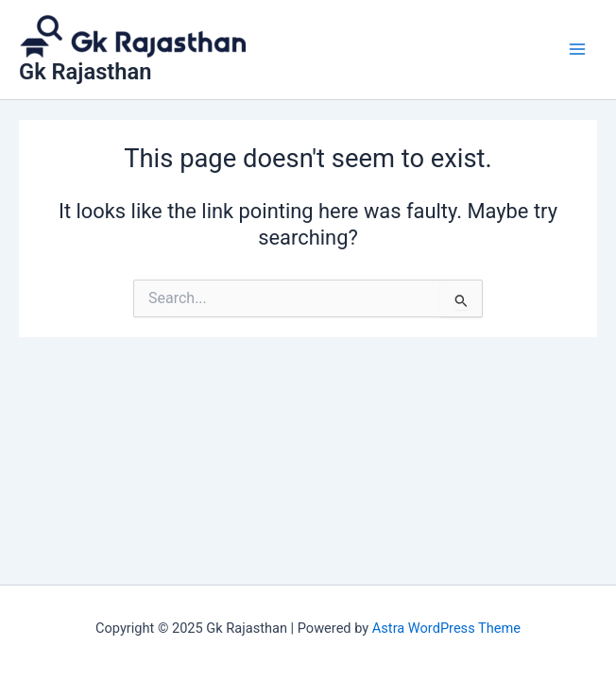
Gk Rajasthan (85, 72)
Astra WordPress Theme (446, 628)
